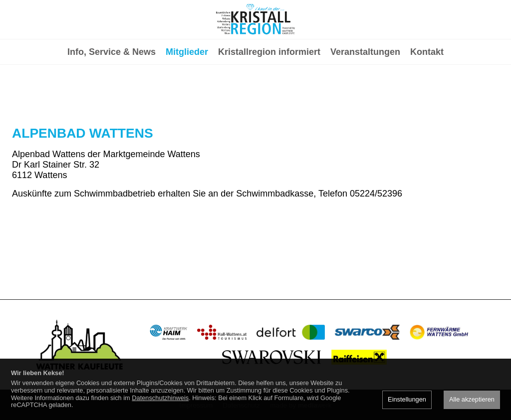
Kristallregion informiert (269, 93)
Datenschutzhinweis (160, 398)
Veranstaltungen (365, 93)
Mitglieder (187, 93)
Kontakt (427, 93)
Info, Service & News (112, 93)
